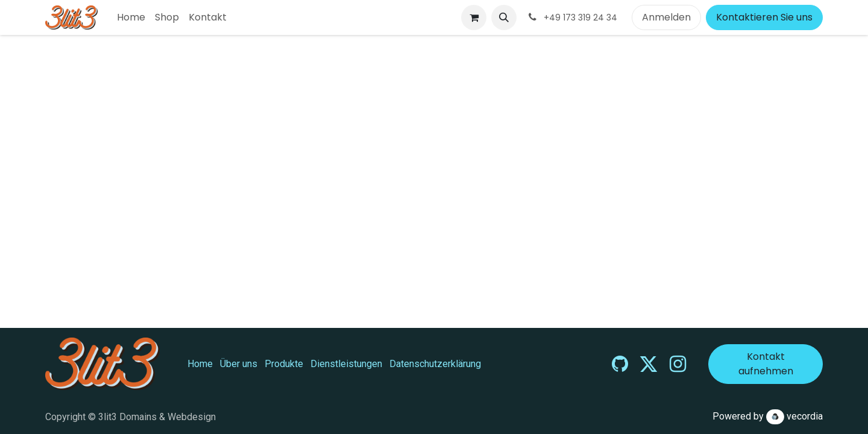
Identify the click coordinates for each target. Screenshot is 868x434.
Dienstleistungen (346, 364)
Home (200, 364)
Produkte (284, 364)
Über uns (239, 364)
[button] (504, 17)
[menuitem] (131, 17)
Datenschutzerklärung (435, 364)
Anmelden (666, 17)
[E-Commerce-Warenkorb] (474, 17)
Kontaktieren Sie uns (764, 17)
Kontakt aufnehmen (766, 364)
